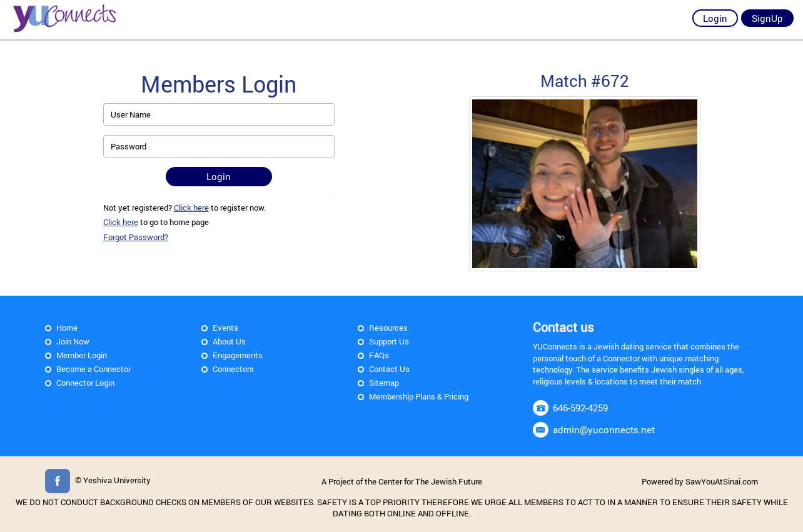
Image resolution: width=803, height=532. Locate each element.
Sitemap (384, 383)
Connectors (233, 369)
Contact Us (389, 369)
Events (225, 328)
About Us (229, 341)
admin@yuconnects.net (604, 429)
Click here (191, 208)
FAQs (379, 355)
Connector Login (85, 383)
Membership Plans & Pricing (419, 396)
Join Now (73, 341)
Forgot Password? (136, 237)
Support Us (389, 341)
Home (67, 328)
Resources (388, 328)
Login (715, 18)
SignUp (767, 18)
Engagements (238, 355)
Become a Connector (93, 369)
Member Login (82, 355)
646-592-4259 (580, 408)
